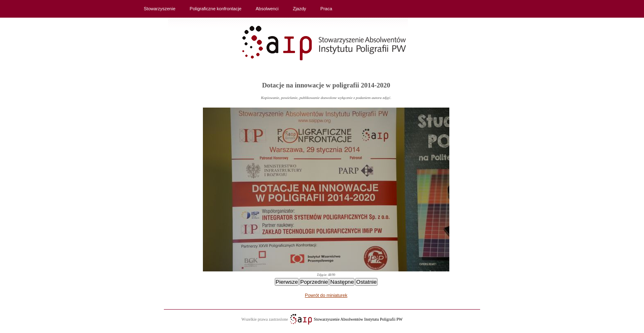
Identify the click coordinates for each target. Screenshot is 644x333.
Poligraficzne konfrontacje (216, 9)
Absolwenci (267, 9)
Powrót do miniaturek (326, 295)
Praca (326, 9)
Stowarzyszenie (160, 9)
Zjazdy (299, 9)
